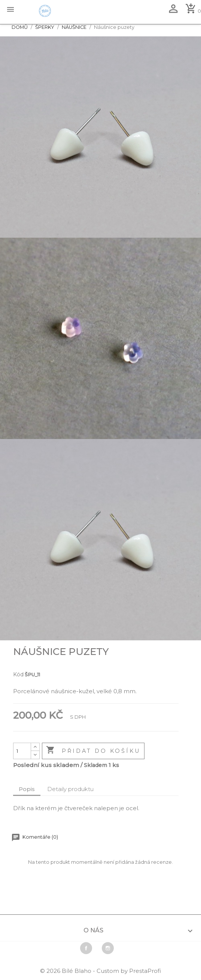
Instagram (108, 948)
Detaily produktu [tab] (70, 789)
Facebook (86, 948)
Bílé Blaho (77, 971)
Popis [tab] (27, 789)
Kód (18, 674)
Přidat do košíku (93, 751)
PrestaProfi (145, 971)
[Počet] (22, 751)
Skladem (95, 765)
